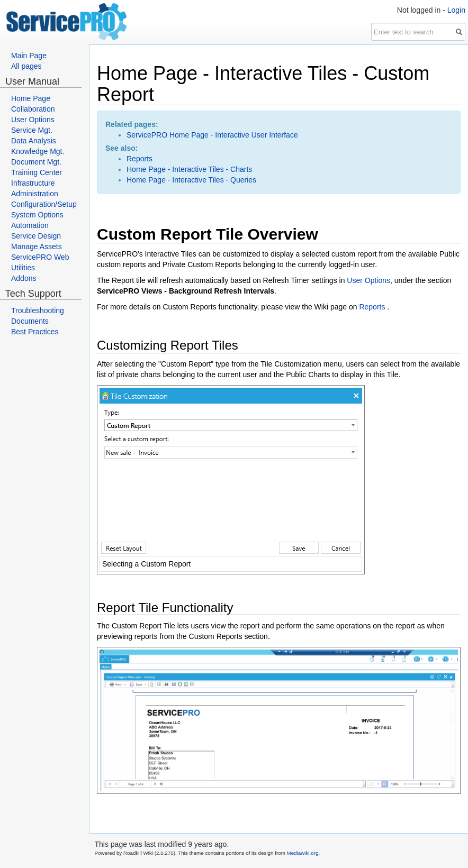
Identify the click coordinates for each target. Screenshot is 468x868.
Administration (35, 194)
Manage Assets (37, 246)
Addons (24, 278)
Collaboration (33, 109)
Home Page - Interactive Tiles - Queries (191, 180)
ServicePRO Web (40, 257)
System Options (37, 215)
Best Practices (35, 332)
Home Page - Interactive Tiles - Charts (189, 169)
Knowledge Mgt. (38, 151)
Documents (30, 321)
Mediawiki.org (303, 853)
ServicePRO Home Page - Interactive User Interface (212, 135)
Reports (139, 159)
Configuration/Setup (44, 204)
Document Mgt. (36, 162)
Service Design (36, 236)
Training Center (37, 172)
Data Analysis (34, 141)
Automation (30, 225)
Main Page (29, 56)
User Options (33, 120)
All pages (26, 66)
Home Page (31, 98)
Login (456, 10)
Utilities (23, 268)
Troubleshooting (38, 310)
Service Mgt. (32, 130)
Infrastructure (33, 183)
